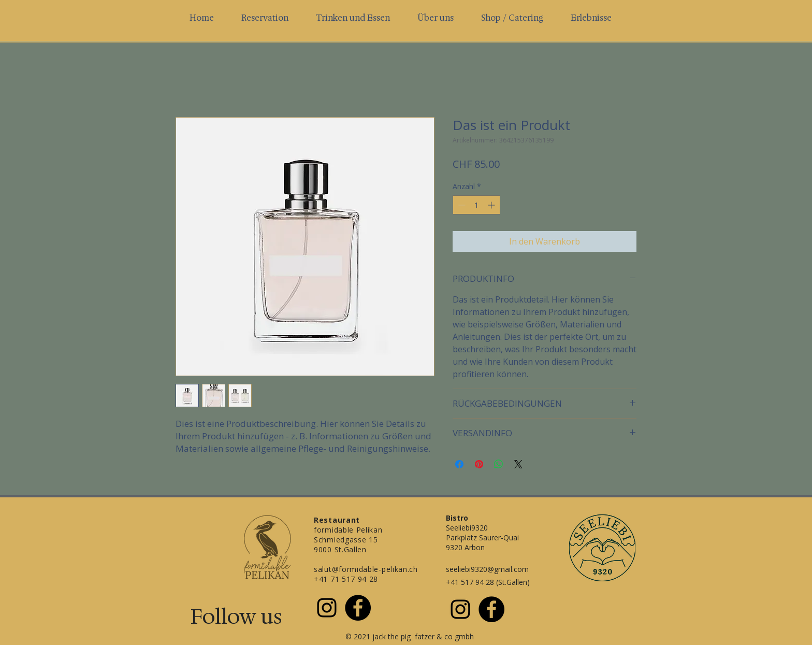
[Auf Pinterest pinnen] (479, 464)
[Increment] (492, 205)
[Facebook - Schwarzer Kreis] (358, 608)
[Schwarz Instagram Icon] (327, 608)
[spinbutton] (476, 205)
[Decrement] (461, 205)
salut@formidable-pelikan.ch (366, 569)
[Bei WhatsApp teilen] (499, 464)
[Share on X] (518, 464)
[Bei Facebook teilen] (459, 464)
